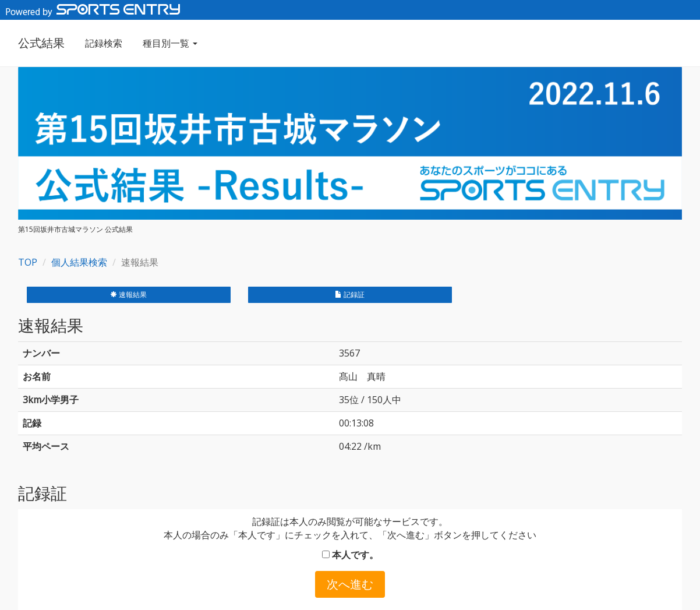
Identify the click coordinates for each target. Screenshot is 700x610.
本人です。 (350, 555)
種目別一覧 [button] (170, 43)
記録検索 (104, 43)
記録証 (350, 295)
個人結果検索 (79, 262)
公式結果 (41, 43)
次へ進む (350, 584)
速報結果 (128, 295)
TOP (28, 262)
